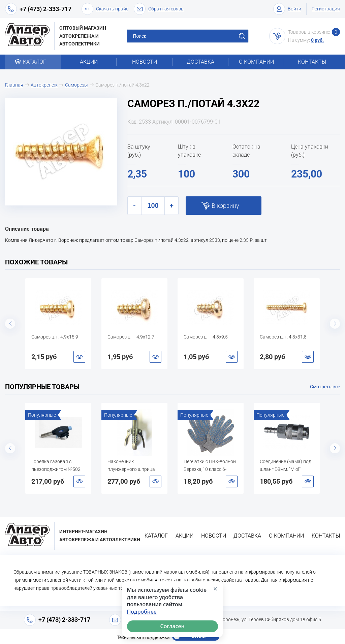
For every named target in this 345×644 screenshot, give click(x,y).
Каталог (33, 62)
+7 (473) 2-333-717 (45, 9)
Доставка (200, 62)
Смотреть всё (325, 387)
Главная (14, 85)
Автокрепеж (44, 85)
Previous (10, 324)
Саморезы (76, 85)
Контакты (312, 62)
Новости (145, 62)
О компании (256, 62)
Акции (89, 62)
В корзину (225, 206)
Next (335, 324)
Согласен (172, 626)
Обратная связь (159, 9)
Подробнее (142, 612)
